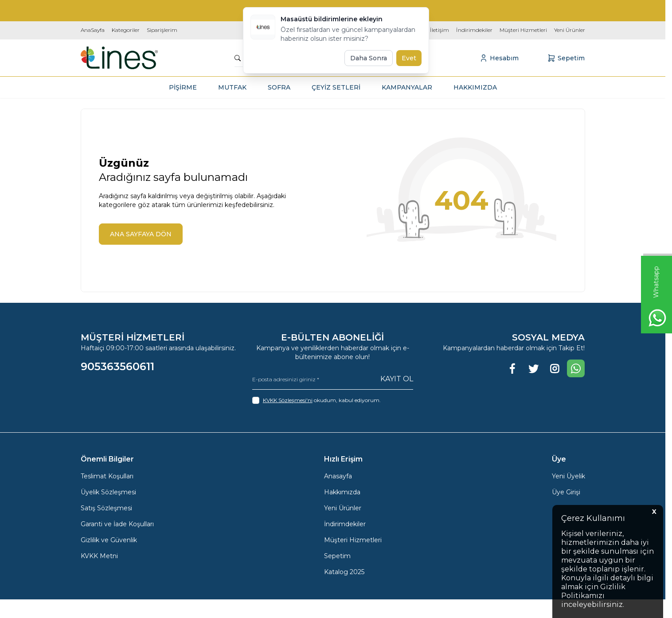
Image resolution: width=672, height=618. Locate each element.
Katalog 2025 (344, 572)
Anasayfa (338, 476)
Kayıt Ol (397, 379)
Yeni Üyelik (568, 476)
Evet (409, 58)
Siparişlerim (162, 30)
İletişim (440, 30)
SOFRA (279, 87)
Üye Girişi (566, 492)
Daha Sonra (369, 58)
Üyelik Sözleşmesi (108, 492)
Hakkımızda (342, 492)
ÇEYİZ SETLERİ (336, 87)
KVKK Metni (99, 556)
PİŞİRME (183, 87)
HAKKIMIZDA (475, 87)
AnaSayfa (93, 30)
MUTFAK (232, 87)
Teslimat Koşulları (107, 476)
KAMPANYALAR (407, 87)
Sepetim (337, 556)
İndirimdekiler (474, 30)
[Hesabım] (499, 58)
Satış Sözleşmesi (106, 508)
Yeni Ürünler (570, 30)
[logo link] (119, 58)
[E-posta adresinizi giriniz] (333, 379)
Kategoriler (126, 30)
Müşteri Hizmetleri (523, 30)
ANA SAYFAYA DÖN (141, 234)
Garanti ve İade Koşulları (117, 524)
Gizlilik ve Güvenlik (109, 540)
